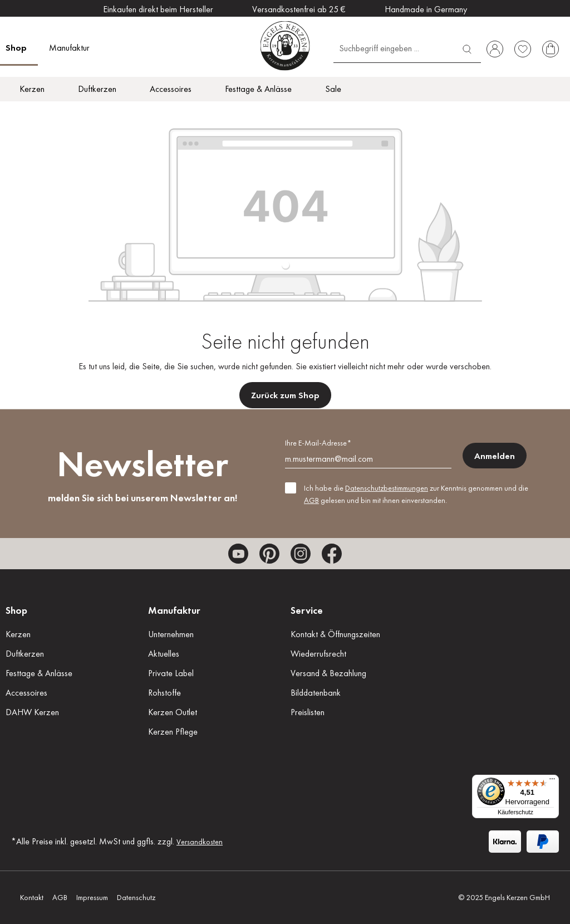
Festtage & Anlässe (39, 673)
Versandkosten (200, 842)
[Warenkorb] (551, 49)
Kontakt (32, 897)
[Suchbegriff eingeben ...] (394, 48)
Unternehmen (171, 634)
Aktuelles (164, 654)
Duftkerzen (25, 654)
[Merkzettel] (523, 49)
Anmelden (495, 456)
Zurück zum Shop (285, 395)
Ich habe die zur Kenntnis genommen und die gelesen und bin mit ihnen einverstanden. (416, 494)
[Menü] (552, 781)
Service (307, 610)
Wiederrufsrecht (318, 654)
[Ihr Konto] (495, 49)
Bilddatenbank (316, 693)
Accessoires (26, 693)
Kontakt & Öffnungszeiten (335, 634)
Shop (16, 610)
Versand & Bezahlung (328, 673)
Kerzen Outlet (173, 712)
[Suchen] (467, 48)
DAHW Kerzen (32, 712)
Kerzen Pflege (173, 732)
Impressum (92, 897)
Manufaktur (174, 610)
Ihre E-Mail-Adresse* (318, 443)
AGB (311, 500)
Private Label (171, 673)
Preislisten (308, 712)
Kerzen (18, 634)
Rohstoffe (164, 693)
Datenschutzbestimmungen (387, 488)
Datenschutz (136, 897)
